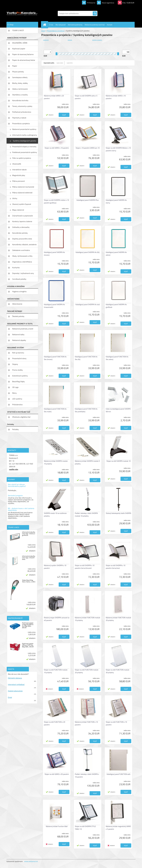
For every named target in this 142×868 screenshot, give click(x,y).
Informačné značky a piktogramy (25, 135)
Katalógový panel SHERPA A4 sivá (88, 304)
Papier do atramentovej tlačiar (24, 60)
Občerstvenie (17, 304)
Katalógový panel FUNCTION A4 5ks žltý (86, 358)
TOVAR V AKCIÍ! (18, 30)
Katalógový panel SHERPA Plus (88, 200)
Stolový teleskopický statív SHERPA (119, 513)
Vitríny (15, 198)
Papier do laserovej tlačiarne (23, 54)
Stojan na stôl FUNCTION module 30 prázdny (117, 671)
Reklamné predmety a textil (23, 329)
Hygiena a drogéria (19, 291)
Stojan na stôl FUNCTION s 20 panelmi (55, 723)
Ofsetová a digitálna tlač (21, 417)
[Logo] (22, 13)
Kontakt (110, 25)
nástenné (46, 40)
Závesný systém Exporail (22, 204)
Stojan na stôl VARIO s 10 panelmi (57, 148)
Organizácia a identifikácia (22, 262)
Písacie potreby (18, 72)
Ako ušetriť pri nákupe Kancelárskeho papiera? (17, 485)
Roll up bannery (18, 353)
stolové (70, 40)
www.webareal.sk (31, 861)
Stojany (15, 364)
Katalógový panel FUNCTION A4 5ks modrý (55, 410)
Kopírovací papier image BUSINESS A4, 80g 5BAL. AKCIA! (28, 625)
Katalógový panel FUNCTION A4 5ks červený (55, 358)
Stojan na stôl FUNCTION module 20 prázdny (87, 671)
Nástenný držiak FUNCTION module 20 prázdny (118, 619)
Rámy (14, 393)
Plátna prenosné (19, 181)
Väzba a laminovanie (20, 89)
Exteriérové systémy (20, 376)
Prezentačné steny (19, 358)
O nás (51, 25)
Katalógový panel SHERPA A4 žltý (88, 252)
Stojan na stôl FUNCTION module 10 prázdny (56, 671)
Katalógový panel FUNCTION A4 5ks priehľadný (86, 410)
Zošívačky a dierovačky (21, 227)
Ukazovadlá (17, 164)
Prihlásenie (91, 3)
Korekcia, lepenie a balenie (22, 221)
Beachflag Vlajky (18, 381)
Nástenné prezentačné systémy (24, 129)
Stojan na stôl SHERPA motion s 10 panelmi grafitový (56, 201)
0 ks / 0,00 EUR (128, 3)
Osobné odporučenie (15, 691)
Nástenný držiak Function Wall (57, 826)
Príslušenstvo (17, 405)
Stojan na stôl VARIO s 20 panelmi (57, 774)
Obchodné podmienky (75, 25)
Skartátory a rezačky (20, 95)
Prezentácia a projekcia (21, 123)
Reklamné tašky (18, 334)
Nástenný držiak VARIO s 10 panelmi (116, 97)
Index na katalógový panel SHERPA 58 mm (118, 410)
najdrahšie (70, 63)
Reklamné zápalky (19, 340)
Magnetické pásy (19, 175)
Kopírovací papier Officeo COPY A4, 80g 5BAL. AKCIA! (28, 645)
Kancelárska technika (20, 100)
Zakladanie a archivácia (21, 250)
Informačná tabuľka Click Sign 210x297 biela (29, 558)
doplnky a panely (97, 40)
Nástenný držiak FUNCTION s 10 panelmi (86, 723)
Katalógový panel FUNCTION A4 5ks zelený (117, 358)
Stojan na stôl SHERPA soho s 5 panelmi (86, 97)
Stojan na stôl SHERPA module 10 (119, 461)
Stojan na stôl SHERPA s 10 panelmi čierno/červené (85, 567)
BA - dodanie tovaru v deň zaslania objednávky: (21, 509)
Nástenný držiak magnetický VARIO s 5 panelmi (118, 828)
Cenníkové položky (19, 279)
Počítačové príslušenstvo (22, 112)
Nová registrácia (108, 3)
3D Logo (15, 387)
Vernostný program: (15, 495)
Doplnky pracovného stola (22, 239)
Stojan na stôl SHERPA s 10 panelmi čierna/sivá (116, 567)
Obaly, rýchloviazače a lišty (22, 256)
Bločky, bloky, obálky (20, 83)
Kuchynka (16, 267)
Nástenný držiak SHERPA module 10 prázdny (56, 462)
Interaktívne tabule (20, 170)
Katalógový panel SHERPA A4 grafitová (116, 306)
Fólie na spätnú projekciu (22, 158)
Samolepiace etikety (20, 77)
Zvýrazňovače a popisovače (23, 216)
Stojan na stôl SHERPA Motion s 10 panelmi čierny (118, 149)
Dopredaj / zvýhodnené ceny (23, 273)
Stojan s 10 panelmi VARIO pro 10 (88, 148)
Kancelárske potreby (20, 233)
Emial (10, 697)
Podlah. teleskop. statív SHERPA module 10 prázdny (86, 515)
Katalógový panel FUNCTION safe (119, 774)
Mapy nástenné (18, 210)
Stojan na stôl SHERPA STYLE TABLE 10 (85, 828)
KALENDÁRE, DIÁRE (20, 43)
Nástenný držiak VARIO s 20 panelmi (54, 97)
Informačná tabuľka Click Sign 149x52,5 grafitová (29, 534)
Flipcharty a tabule (19, 118)
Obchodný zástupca (15, 678)
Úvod (43, 31)
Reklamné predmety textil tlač (95, 25)
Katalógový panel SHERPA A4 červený (54, 254)
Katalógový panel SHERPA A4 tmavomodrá (54, 306)
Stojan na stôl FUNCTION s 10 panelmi (116, 723)
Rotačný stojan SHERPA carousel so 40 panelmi (57, 619)
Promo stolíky (17, 370)
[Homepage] (46, 25)
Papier (15, 66)
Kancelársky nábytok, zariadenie (24, 244)
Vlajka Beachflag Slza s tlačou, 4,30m (29, 581)
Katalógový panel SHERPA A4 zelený (116, 254)
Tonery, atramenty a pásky (22, 106)
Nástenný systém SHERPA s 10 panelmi (55, 567)
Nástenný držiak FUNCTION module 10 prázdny (87, 619)
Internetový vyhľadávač (16, 684)
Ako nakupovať (60, 25)
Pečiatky (15, 429)
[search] (95, 14)
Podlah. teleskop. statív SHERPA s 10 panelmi (87, 776)
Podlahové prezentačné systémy (25, 152)
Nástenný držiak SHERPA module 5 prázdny (87, 462)
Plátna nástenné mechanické (23, 187)
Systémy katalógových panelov (25, 141)
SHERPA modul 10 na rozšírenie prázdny (55, 515)
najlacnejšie (60, 63)
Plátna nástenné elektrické (23, 193)
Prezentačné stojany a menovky (25, 147)
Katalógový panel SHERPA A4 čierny (116, 201)
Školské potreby (18, 316)
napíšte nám (14, 469)
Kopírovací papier (19, 49)
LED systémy (17, 399)
